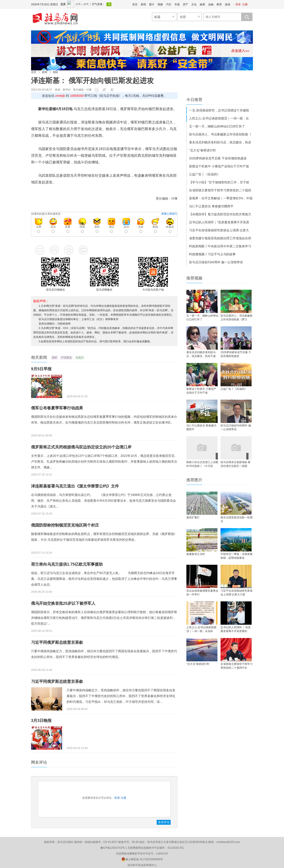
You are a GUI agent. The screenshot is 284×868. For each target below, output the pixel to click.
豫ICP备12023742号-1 (114, 848)
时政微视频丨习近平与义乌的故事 (212, 254)
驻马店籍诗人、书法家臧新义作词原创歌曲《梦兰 (237, 318)
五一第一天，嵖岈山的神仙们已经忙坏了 (217, 126)
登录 (238, 4)
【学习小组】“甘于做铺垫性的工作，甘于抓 (219, 182)
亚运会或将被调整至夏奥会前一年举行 (202, 593)
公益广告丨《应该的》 (205, 174)
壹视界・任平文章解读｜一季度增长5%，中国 (221, 198)
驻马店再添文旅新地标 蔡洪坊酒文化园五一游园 (236, 464)
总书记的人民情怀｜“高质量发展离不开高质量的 (236, 629)
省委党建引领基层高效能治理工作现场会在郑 (220, 238)
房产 (185, 4)
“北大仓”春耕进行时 (202, 150)
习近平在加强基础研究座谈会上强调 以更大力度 (237, 593)
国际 (55, 72)
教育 (219, 4)
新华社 (67, 90)
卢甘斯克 (66, 358)
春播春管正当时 (196, 554)
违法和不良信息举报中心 (142, 865)
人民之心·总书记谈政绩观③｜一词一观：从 (219, 118)
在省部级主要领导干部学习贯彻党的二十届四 (220, 190)
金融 (211, 4)
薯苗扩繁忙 (193, 517)
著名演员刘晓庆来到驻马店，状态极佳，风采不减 (201, 354)
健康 (202, 4)
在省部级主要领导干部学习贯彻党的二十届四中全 (237, 666)
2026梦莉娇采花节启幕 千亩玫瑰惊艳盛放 (218, 158)
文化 (194, 4)
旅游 (228, 4)
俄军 (55, 358)
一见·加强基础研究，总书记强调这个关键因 (219, 110)
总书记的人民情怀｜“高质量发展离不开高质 (219, 222)
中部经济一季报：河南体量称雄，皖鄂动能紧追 (237, 556)
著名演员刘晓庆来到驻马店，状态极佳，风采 (220, 142)
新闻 (143, 4)
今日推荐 (194, 100)
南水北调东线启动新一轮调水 (237, 519)
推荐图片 (194, 480)
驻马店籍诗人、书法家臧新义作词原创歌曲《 (220, 134)
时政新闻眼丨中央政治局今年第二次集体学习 (220, 246)
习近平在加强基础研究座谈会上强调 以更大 (219, 230)
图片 (152, 4)
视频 (160, 4)
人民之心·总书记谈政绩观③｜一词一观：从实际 (201, 629)
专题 (177, 4)
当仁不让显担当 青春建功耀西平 (211, 206)
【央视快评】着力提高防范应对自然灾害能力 (220, 214)
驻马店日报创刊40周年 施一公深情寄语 (216, 262)
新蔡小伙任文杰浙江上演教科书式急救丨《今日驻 (202, 464)
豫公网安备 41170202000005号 (142, 859)
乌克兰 (80, 358)
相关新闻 (39, 357)
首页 (135, 4)
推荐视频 (194, 278)
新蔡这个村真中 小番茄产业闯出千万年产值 (219, 166)
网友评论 (39, 762)
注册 (245, 4)
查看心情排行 (169, 214)
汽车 (169, 4)
